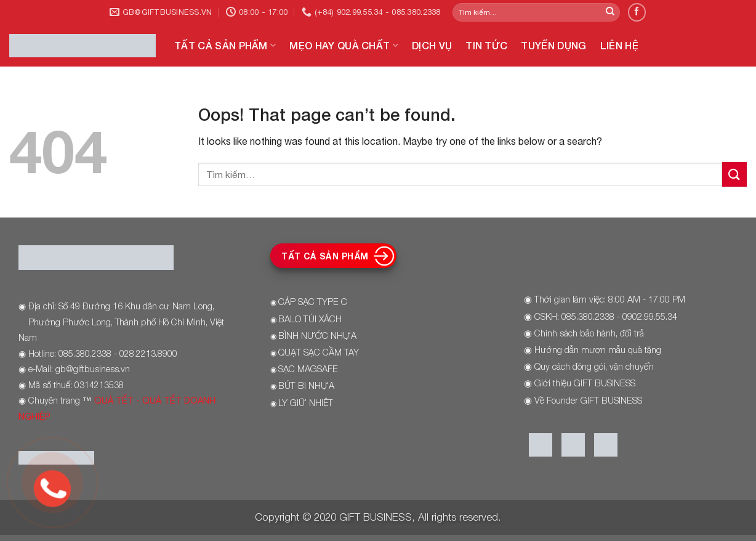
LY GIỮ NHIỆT (306, 403)
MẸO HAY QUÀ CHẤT (344, 46)
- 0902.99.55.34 (646, 316)
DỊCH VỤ (432, 45)
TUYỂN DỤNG (553, 45)
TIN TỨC (486, 45)
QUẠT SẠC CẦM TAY (319, 352)
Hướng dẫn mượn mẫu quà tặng (598, 350)
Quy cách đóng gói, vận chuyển (594, 366)
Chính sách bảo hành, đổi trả (589, 333)
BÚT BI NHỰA (306, 385)
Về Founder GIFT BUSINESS (588, 400)
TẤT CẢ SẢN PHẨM (225, 46)
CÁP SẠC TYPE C (313, 302)
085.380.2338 (588, 316)
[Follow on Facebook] (637, 12)
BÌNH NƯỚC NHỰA (317, 336)
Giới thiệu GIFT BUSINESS (585, 383)
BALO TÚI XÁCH (310, 319)
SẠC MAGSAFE (308, 369)
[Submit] (610, 12)
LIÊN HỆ (619, 45)
